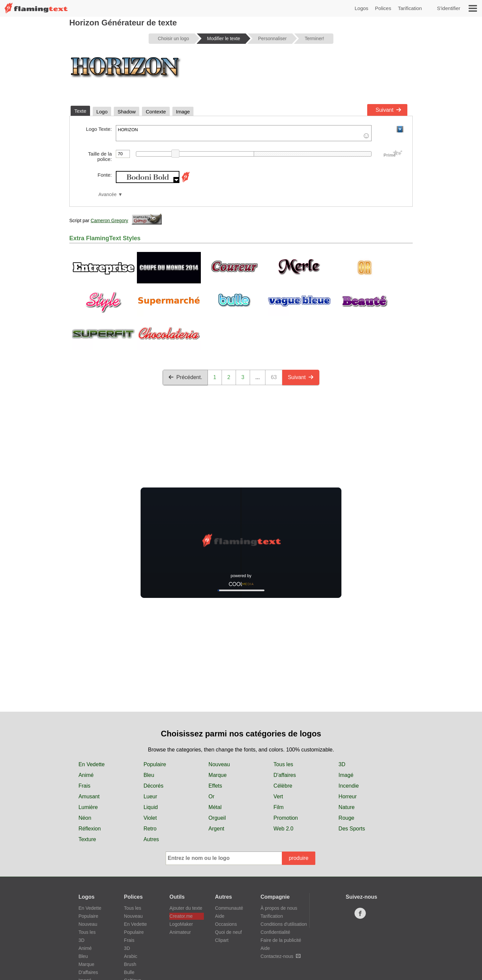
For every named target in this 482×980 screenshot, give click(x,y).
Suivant (388, 110)
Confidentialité (275, 932)
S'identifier (449, 8)
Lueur (150, 796)
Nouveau (219, 764)
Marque (218, 775)
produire (299, 858)
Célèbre (283, 786)
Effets (215, 786)
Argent (216, 829)
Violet (150, 818)
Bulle (129, 972)
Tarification (410, 8)
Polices (383, 8)
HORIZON (244, 133)
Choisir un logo (174, 38)
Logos (361, 8)
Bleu (149, 775)
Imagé (346, 775)
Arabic (131, 956)
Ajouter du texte (186, 908)
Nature (346, 807)
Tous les (283, 764)
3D (342, 764)
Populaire (155, 764)
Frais (84, 786)
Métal (215, 807)
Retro (150, 829)
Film (278, 807)
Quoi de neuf (228, 932)
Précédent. (185, 377)
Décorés (154, 786)
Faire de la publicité (281, 940)
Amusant (89, 796)
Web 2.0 (283, 829)
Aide (220, 916)
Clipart (222, 940)
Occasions (226, 924)
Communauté (229, 908)
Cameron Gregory (109, 220)
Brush (130, 964)
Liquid (151, 807)
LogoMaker (181, 924)
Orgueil (217, 818)
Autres (151, 839)
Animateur (180, 932)
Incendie (349, 786)
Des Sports (352, 829)
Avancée (107, 195)
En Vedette (91, 764)
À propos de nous (279, 908)
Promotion (286, 818)
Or (212, 796)
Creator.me (181, 916)
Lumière (88, 807)
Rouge (346, 818)
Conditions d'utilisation (284, 924)
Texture (87, 839)
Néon (85, 818)
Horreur (347, 796)
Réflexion (90, 829)
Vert (278, 796)
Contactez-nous (280, 956)
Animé (86, 775)
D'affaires (285, 775)
